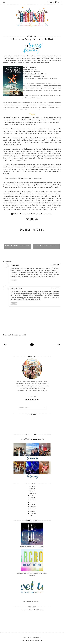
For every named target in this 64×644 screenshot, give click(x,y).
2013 (31, 511)
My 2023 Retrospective (32, 439)
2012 (31, 513)
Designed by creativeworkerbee (32, 641)
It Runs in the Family (34, 214)
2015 (31, 507)
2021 (32, 493)
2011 (31, 516)
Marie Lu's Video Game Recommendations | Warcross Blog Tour (32, 574)
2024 (32, 487)
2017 (31, 502)
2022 (32, 491)
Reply (14, 280)
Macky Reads (41, 214)
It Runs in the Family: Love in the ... (46, 245)
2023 (32, 489)
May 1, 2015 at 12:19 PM (55, 288)
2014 (31, 509)
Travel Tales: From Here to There (32, 601)
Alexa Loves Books (30, 638)
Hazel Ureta (15, 265)
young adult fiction (48, 214)
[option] (18, 241)
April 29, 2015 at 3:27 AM (55, 265)
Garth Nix (28, 214)
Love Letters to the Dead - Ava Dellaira (32, 547)
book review (24, 214)
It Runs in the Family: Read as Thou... (18, 245)
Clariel (25, 67)
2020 (31, 496)
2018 (31, 500)
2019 (31, 498)
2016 (31, 504)
